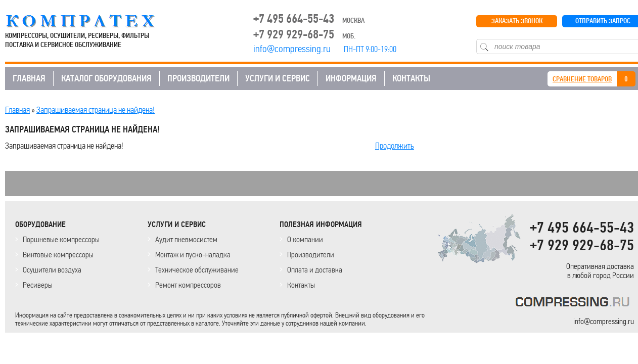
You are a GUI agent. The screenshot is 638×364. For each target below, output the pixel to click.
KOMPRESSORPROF (575, 304)
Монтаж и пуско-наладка (193, 255)
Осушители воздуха (52, 270)
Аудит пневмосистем (186, 239)
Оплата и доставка (315, 270)
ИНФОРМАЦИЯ (351, 78)
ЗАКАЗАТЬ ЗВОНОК (517, 21)
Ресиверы (38, 285)
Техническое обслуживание (197, 270)
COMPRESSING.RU (90, 21)
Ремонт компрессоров (188, 285)
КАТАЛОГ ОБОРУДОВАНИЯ (106, 78)
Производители (311, 255)
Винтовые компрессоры (58, 255)
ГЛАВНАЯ (29, 78)
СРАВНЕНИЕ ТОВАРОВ (582, 79)
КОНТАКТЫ (411, 78)
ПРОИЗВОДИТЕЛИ (198, 78)
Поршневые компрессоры (61, 239)
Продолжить (395, 146)
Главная (17, 110)
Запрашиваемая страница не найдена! (96, 110)
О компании (305, 239)
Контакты (301, 285)
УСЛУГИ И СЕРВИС (278, 78)
